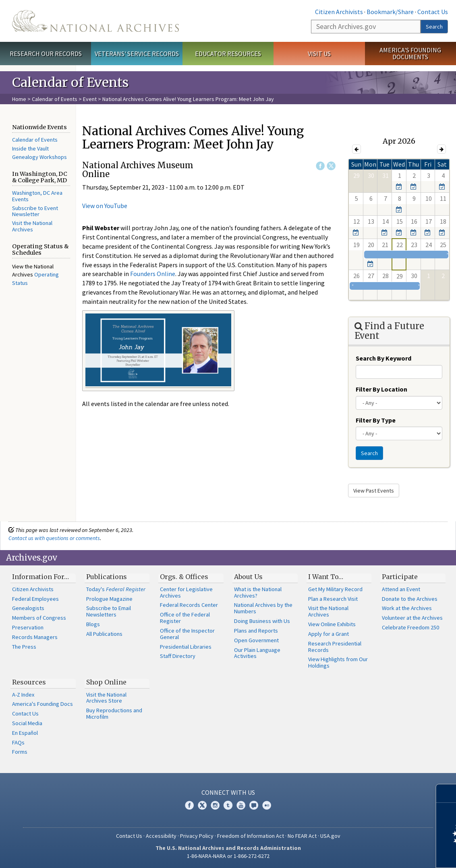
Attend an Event (401, 589)
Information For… (40, 577)
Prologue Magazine (109, 599)
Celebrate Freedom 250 (410, 627)
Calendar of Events (55, 99)
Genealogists (28, 608)
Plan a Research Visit (333, 599)
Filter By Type (376, 420)
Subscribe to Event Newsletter (35, 211)
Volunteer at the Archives (412, 618)
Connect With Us (228, 792)
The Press (24, 647)
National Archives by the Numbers (263, 608)
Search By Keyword (383, 358)
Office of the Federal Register (185, 618)
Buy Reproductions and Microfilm (114, 713)
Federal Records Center (189, 605)
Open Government (256, 640)
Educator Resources (228, 54)
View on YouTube (105, 206)
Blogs (93, 624)
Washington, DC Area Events (37, 196)
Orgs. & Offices (184, 577)
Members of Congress (39, 618)
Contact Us (433, 12)
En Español (25, 733)
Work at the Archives (407, 608)
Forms (20, 752)
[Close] (447, 793)
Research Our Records (46, 54)
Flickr (267, 805)
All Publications (104, 634)
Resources (29, 682)
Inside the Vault (30, 148)
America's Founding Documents (410, 53)
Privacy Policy (197, 836)
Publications (107, 577)
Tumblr (228, 805)
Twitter (331, 166)
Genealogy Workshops (39, 157)
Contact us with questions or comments (54, 538)
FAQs (18, 742)
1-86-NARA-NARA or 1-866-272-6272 (228, 856)
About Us (248, 577)
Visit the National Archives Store (106, 698)
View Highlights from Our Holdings (338, 662)
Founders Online (153, 274)
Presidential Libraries (186, 647)
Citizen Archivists (339, 12)
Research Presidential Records (335, 647)
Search (434, 27)
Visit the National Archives (32, 226)
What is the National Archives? (258, 592)
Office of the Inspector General (187, 634)
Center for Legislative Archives (186, 592)
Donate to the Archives (410, 599)
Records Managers (35, 637)
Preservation (28, 627)
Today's (116, 589)
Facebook (320, 166)
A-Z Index (23, 695)
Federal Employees (35, 599)
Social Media (27, 723)
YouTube (241, 805)
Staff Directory (178, 656)
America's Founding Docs (42, 704)
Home (19, 99)
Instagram (215, 805)
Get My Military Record (335, 589)
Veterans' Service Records (137, 54)
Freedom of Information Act (251, 836)
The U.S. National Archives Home (95, 21)
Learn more (384, 854)
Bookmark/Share (390, 12)
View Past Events (374, 491)
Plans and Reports (256, 631)
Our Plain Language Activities (257, 653)
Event (90, 99)
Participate (400, 577)
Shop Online (106, 682)
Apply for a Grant (329, 634)
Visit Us (319, 54)
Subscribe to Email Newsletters (109, 611)
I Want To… (326, 577)
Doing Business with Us (262, 621)
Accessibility (161, 836)
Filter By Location (381, 389)
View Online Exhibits (332, 624)
